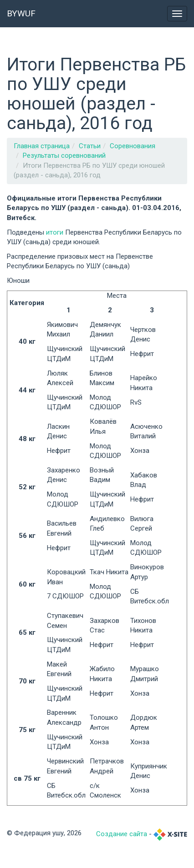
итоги (56, 232)
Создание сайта (122, 834)
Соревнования (133, 146)
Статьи (90, 146)
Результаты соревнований (64, 156)
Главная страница (42, 146)
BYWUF (21, 13)
